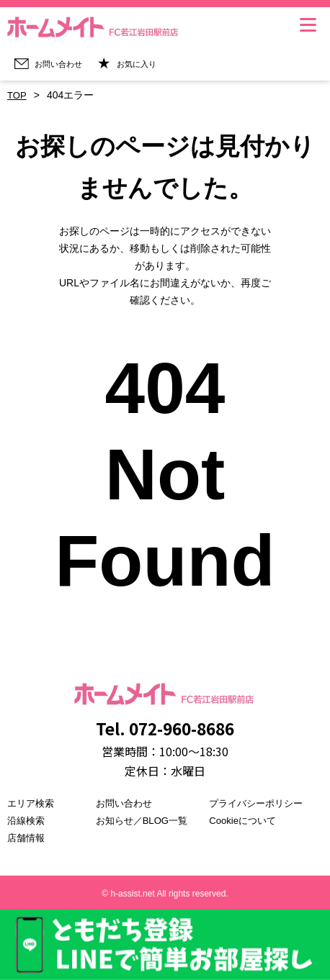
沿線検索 (27, 820)
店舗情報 (27, 838)
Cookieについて (245, 820)
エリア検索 (32, 803)
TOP (18, 96)
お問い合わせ (126, 803)
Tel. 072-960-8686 (165, 726)
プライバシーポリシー (259, 803)
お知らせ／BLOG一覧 (145, 820)
